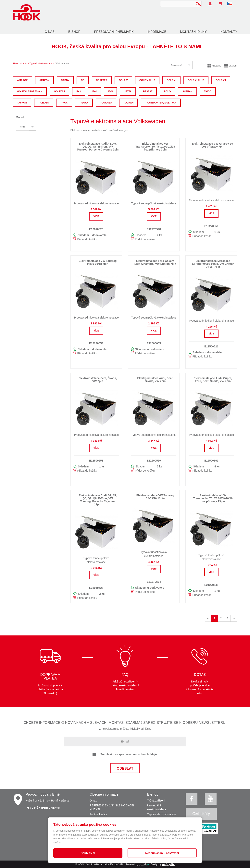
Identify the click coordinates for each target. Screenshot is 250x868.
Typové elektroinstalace (42, 64)
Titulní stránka (20, 64)
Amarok (22, 80)
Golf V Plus (147, 80)
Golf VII (221, 80)
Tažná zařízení (156, 801)
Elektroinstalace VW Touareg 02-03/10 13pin (155, 497)
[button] (231, 2)
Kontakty (229, 32)
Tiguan (84, 103)
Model (23, 127)
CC (83, 80)
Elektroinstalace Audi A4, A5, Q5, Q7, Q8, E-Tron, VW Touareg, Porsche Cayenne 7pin (98, 147)
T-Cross (44, 103)
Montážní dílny (193, 32)
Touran (128, 103)
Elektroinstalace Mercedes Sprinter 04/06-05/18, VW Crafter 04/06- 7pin (213, 264)
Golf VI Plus (196, 80)
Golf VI (171, 80)
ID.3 (79, 91)
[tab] (180, 65)
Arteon (44, 80)
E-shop (74, 32)
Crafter (102, 80)
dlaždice (214, 66)
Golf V (123, 80)
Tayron (22, 103)
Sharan (187, 91)
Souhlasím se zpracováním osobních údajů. (125, 754)
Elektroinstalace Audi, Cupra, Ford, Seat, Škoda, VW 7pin (213, 380)
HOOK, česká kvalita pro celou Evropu (98, 864)
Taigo (208, 91)
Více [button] (96, 216)
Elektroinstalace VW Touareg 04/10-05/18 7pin (98, 262)
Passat (148, 91)
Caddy (65, 80)
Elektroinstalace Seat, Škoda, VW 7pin (98, 380)
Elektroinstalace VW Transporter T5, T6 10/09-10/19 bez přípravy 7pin (155, 147)
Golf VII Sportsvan (30, 91)
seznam (231, 66)
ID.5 (110, 91)
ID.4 (94, 91)
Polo (167, 91)
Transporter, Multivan (161, 103)
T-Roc (64, 103)
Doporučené (176, 65)
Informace (157, 32)
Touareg (106, 103)
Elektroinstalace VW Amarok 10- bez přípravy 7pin (213, 145)
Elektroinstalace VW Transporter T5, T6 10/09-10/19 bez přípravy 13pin (213, 498)
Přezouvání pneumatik (114, 32)
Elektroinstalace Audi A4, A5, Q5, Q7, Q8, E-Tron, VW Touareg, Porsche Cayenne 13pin (98, 500)
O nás (50, 32)
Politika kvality (98, 814)
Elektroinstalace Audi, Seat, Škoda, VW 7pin (155, 380)
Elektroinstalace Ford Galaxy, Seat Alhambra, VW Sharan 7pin (155, 262)
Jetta (128, 91)
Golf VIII (59, 91)
